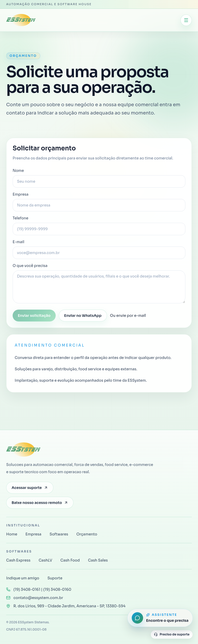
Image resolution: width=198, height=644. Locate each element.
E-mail (99, 249)
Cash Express (18, 560)
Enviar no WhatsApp (83, 316)
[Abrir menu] (186, 20)
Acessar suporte (30, 488)
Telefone (99, 225)
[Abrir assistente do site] (160, 618)
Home (12, 534)
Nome (99, 178)
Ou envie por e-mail (128, 316)
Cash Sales (98, 560)
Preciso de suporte (172, 634)
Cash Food (70, 560)
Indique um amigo (23, 578)
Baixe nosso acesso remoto (40, 503)
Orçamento (87, 534)
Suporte (55, 578)
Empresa (99, 202)
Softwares (59, 534)
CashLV (45, 560)
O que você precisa (99, 283)
